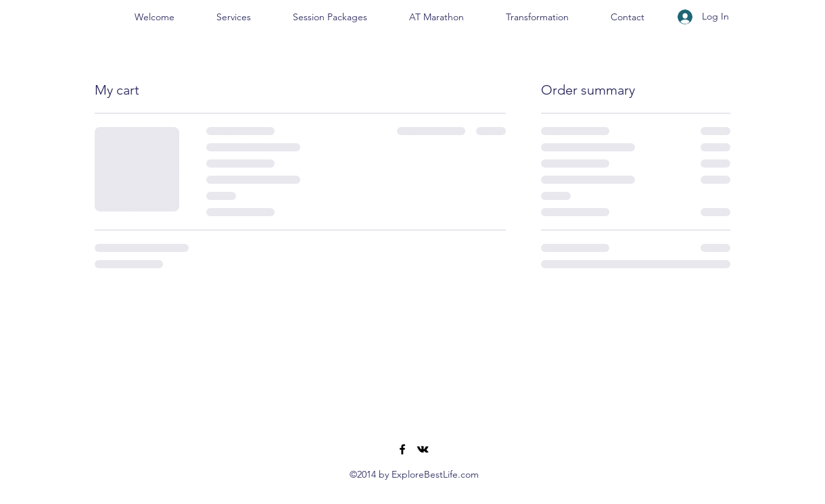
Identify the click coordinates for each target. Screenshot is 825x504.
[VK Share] (423, 449)
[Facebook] (402, 449)
